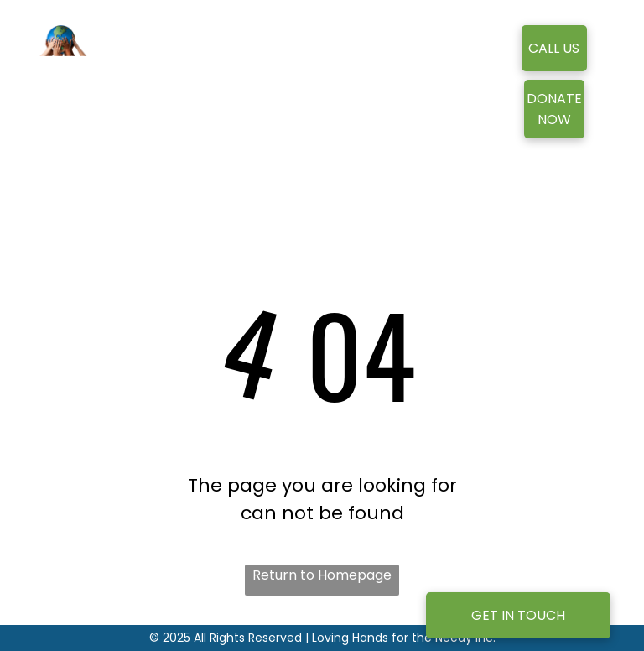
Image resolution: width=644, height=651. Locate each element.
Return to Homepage (322, 575)
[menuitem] (283, 73)
